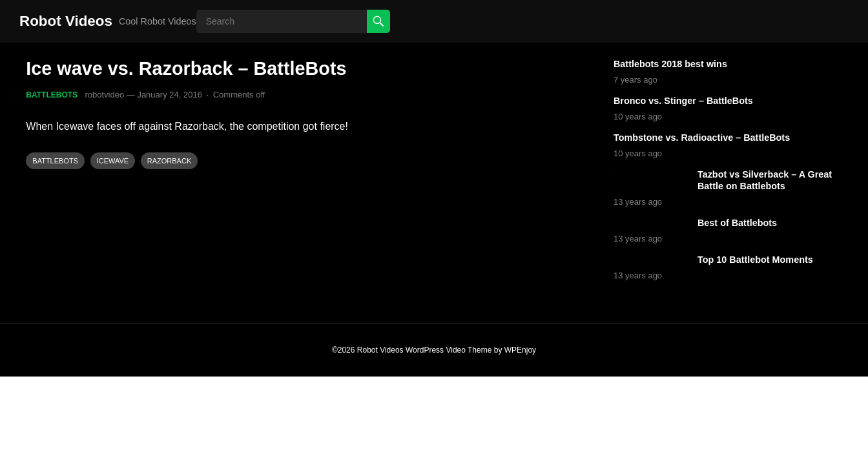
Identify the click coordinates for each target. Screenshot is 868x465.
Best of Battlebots (737, 223)
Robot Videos (66, 21)
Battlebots (52, 95)
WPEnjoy (520, 350)
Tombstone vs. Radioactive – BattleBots (702, 138)
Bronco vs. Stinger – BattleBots (683, 101)
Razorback (169, 161)
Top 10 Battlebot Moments (755, 260)
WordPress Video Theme (449, 350)
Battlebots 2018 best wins (670, 64)
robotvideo (104, 95)
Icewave (113, 161)
